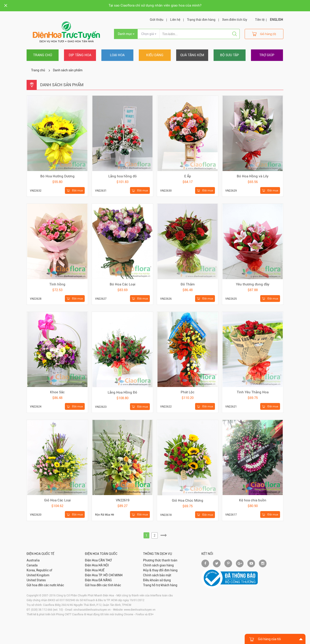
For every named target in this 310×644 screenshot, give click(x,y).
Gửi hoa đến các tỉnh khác (103, 585)
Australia (33, 560)
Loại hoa (117, 55)
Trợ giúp (267, 55)
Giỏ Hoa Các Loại (57, 500)
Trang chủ (43, 55)
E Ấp (188, 176)
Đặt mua (75, 191)
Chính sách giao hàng (158, 565)
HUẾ (101, 570)
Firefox (140, 614)
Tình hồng (57, 284)
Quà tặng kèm (192, 55)
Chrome (128, 614)
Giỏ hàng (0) (264, 34)
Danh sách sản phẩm (68, 70)
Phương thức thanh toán (160, 560)
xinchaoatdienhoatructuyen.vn (92, 610)
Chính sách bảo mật (157, 575)
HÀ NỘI (104, 565)
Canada (32, 565)
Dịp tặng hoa (80, 55)
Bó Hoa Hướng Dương (57, 176)
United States (36, 580)
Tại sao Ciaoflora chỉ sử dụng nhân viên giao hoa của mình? (155, 5)
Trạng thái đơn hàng (201, 20)
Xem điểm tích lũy (235, 20)
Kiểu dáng (155, 55)
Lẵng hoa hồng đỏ (123, 176)
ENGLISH (276, 20)
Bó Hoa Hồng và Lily (253, 176)
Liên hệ (175, 20)
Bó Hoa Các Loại (123, 284)
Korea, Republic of (39, 570)
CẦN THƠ (105, 560)
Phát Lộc (188, 392)
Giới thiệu (157, 20)
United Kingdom (38, 575)
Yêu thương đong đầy (253, 284)
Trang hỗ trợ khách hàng (160, 585)
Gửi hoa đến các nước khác (45, 585)
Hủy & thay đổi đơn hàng (160, 570)
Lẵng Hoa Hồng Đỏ (122, 392)
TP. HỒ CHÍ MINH (111, 575)
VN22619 (123, 500)
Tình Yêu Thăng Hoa (253, 392)
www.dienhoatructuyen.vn (140, 610)
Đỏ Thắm (188, 284)
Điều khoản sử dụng (157, 580)
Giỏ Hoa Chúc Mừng (188, 500)
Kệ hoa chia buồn (253, 500)
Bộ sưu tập (230, 55)
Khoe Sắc (57, 392)
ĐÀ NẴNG (105, 580)
